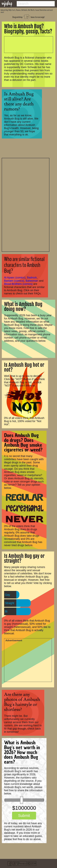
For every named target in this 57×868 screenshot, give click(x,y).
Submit (24, 816)
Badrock (32, 278)
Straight (9, 603)
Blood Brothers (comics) (18, 284)
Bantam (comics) (14, 281)
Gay (7, 595)
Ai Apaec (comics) (15, 278)
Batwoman (32, 281)
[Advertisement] (26, 204)
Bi (6, 611)
